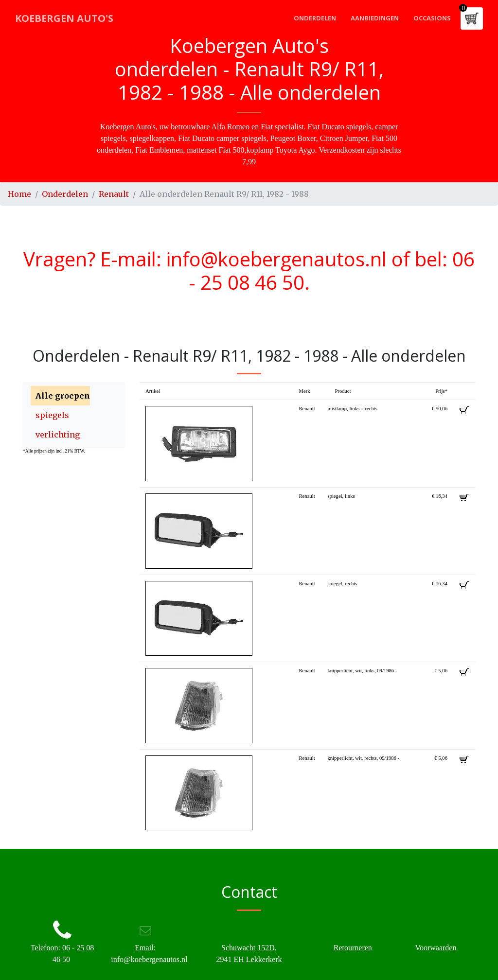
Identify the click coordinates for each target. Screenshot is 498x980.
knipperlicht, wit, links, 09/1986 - (362, 671)
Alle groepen (63, 396)
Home (19, 194)
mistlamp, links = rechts (352, 409)
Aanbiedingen (375, 18)
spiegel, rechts (342, 584)
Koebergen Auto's (64, 18)
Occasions (432, 18)
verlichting (58, 435)
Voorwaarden (436, 948)
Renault (114, 194)
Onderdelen (315, 18)
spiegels (52, 415)
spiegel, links (341, 496)
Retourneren (353, 948)
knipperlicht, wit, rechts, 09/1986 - (363, 758)
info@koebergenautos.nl (276, 259)
